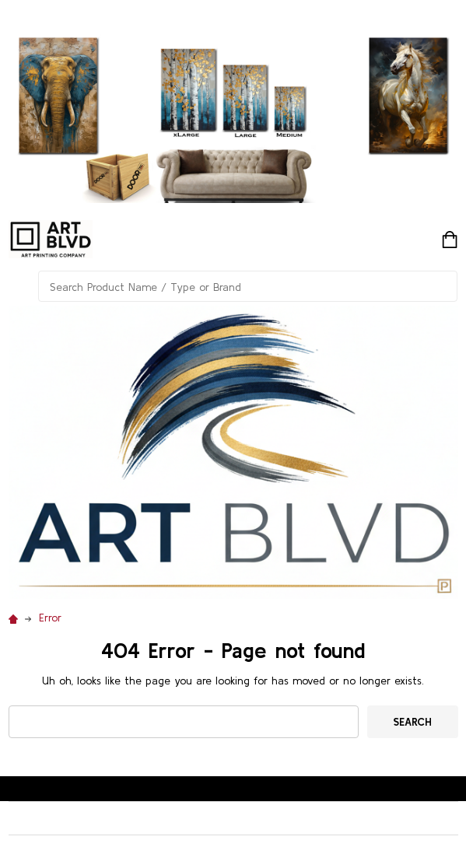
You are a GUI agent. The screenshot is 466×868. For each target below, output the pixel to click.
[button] (233, 452)
